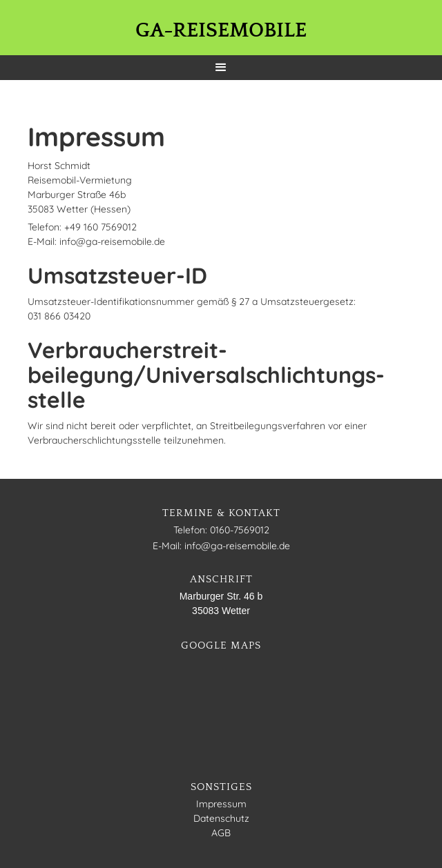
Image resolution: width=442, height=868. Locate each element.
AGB (221, 833)
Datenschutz (221, 818)
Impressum (221, 804)
